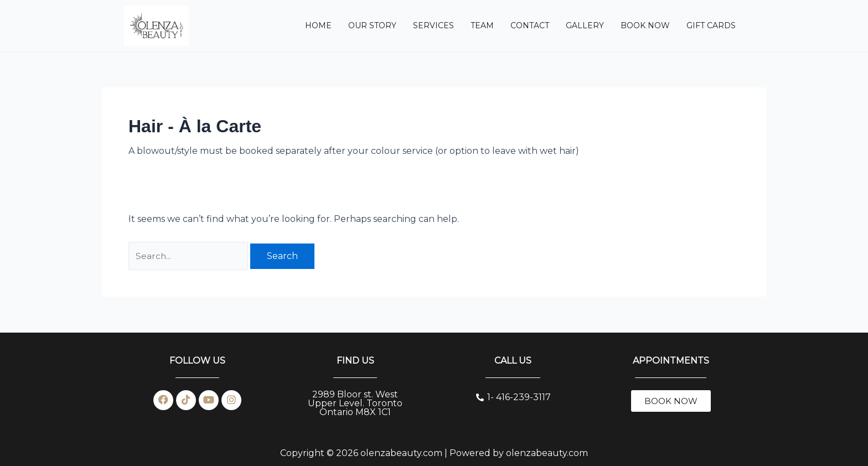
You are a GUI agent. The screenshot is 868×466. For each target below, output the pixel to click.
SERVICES (433, 25)
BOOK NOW (645, 25)
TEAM (482, 25)
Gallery (585, 25)
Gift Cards (711, 25)
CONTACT (530, 25)
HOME (318, 25)
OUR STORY (372, 25)
